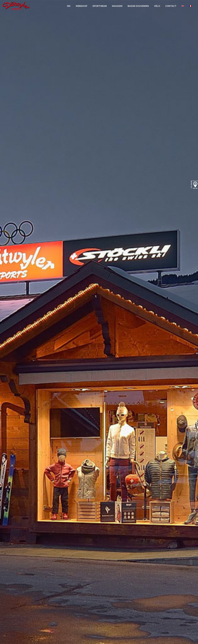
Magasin (117, 6)
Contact (171, 6)
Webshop (81, 6)
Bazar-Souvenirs (138, 6)
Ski (69, 6)
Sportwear (100, 6)
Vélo (157, 6)
